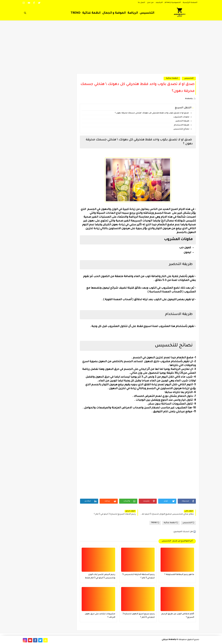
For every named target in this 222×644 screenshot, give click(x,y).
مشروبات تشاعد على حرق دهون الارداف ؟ (100, 616)
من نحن (150, 3)
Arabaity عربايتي (169, 640)
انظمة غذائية (91, 13)
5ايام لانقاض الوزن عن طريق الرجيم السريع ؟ (178, 616)
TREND (75, 13)
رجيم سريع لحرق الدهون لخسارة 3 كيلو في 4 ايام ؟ (139, 616)
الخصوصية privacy (173, 3)
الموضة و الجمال (114, 13)
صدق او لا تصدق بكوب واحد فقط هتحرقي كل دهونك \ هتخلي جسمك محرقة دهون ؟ (152, 113)
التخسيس (147, 13)
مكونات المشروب (181, 117)
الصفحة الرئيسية (190, 3)
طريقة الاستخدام (181, 125)
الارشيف (159, 3)
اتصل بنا (141, 3)
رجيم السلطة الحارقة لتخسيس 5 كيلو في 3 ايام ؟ (139, 576)
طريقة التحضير (182, 121)
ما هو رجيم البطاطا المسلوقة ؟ (179, 575)
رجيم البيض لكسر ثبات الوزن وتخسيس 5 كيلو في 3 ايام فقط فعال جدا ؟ (100, 577)
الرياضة (133, 13)
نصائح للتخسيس (181, 129)
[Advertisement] (111, 49)
